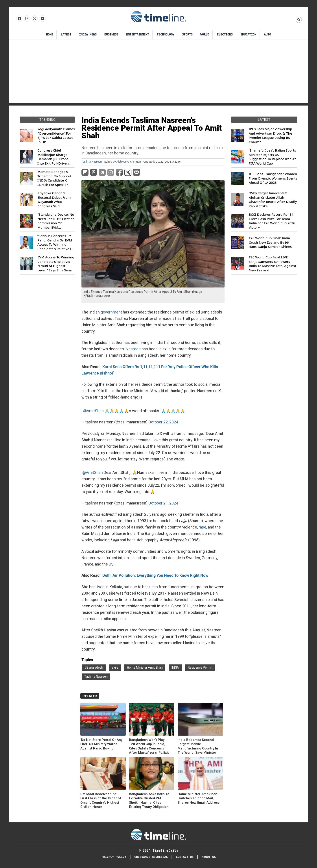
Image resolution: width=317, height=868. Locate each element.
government (111, 312)
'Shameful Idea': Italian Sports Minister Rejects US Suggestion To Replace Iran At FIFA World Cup (272, 157)
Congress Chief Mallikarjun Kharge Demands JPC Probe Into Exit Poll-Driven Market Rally (53, 157)
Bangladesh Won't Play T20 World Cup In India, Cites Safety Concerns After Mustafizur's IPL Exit (149, 746)
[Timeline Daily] (158, 834)
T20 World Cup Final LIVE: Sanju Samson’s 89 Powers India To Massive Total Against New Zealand (272, 264)
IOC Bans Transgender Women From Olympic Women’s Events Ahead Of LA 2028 (273, 178)
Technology (166, 34)
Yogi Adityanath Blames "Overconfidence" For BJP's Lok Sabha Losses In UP (56, 135)
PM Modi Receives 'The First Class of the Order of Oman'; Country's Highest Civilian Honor (101, 800)
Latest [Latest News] (66, 34)
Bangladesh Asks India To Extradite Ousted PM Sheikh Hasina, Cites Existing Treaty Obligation (149, 800)
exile (115, 668)
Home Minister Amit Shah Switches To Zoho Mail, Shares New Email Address (199, 798)
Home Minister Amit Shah (145, 668)
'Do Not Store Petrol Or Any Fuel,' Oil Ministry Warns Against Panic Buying (101, 744)
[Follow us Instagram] (27, 19)
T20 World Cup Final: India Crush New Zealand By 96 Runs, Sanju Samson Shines (270, 242)
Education (248, 34)
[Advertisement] (158, 72)
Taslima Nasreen (92, 162)
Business (111, 34)
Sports (187, 34)
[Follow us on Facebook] (19, 19)
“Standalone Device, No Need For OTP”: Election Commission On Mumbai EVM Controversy (56, 221)
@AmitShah (93, 411)
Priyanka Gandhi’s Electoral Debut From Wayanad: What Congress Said (54, 200)
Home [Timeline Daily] (50, 34)
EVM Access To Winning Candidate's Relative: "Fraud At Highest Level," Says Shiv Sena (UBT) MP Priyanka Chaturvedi (56, 264)
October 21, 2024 (163, 503)
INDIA (175, 668)
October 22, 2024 (163, 422)
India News (88, 34)
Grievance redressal (151, 857)
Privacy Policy (114, 857)
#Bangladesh (94, 668)
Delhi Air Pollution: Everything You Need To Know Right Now (155, 575)
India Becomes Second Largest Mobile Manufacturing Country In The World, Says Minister (198, 746)
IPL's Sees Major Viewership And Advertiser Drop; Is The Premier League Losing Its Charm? (270, 135)
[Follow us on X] (34, 19)
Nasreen (133, 349)
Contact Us (185, 857)
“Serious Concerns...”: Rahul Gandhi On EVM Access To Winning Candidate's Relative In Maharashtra (55, 242)
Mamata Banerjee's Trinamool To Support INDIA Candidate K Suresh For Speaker (54, 178)
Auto (267, 34)
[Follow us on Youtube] (42, 19)
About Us (209, 857)
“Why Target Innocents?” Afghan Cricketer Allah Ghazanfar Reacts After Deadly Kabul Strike (273, 200)
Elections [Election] (225, 34)
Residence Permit (200, 668)
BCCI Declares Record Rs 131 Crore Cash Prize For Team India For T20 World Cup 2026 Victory (272, 221)
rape (202, 527)
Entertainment (138, 34)
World (205, 34)
